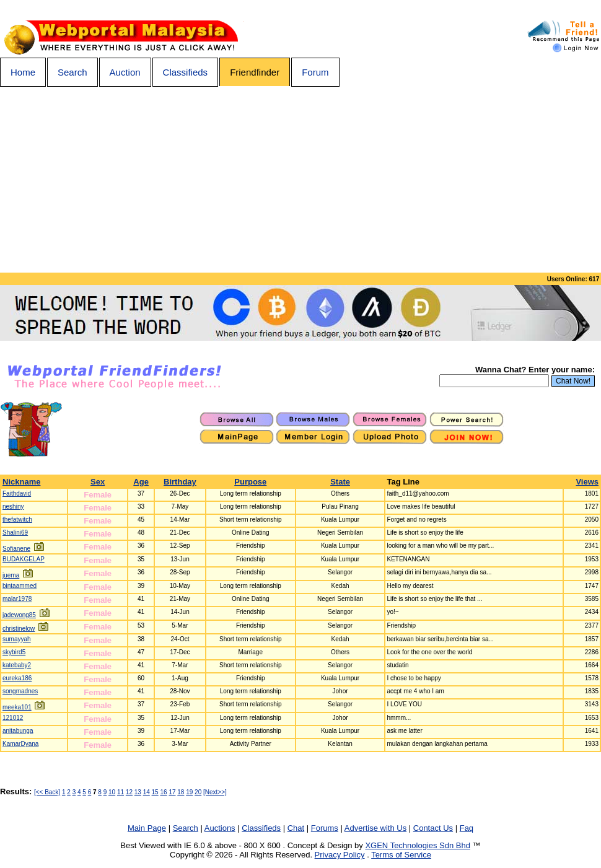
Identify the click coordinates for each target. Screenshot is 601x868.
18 (181, 792)
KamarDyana (20, 744)
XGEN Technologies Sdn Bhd (418, 845)
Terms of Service (401, 855)
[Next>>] (215, 792)
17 (172, 792)
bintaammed (20, 586)
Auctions (220, 828)
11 (121, 792)
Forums (325, 828)
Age (141, 482)
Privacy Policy (340, 855)
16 (163, 792)
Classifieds (186, 72)
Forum (315, 72)
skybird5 (14, 652)
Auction (125, 72)
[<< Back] (47, 792)
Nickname (21, 482)
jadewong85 (19, 615)
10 (112, 792)
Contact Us (433, 828)
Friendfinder (255, 72)
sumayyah (17, 639)
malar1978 (17, 599)
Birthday (180, 482)
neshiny (13, 506)
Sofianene (16, 549)
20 (198, 792)
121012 (13, 718)
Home (23, 72)
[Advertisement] (300, 180)
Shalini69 (15, 533)
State (340, 482)
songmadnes (20, 691)
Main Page (147, 828)
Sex (98, 482)
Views (587, 482)
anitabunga (18, 731)
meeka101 (17, 707)
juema (11, 575)
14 (147, 792)
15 (155, 792)
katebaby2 (17, 665)
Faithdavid (17, 493)
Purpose (250, 482)
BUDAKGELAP (24, 559)
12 (129, 792)
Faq (467, 828)
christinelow (19, 629)
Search (72, 72)
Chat (296, 828)
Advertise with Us (375, 828)
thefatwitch (17, 519)
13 (138, 792)
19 (189, 792)
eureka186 (17, 678)
